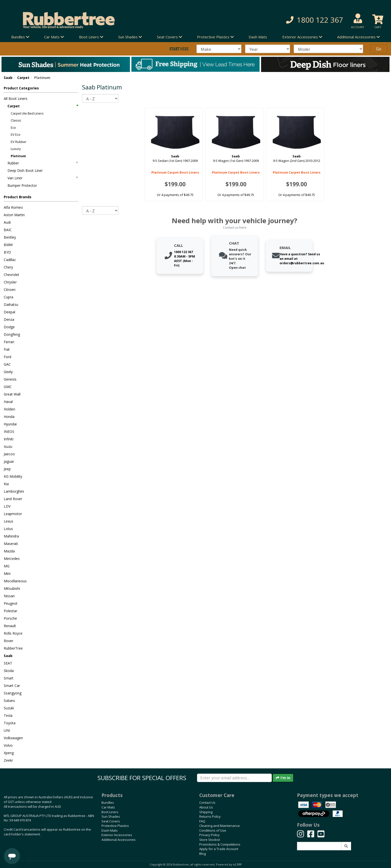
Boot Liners (110, 812)
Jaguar (9, 461)
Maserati (11, 544)
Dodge (9, 327)
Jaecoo (9, 454)
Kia (6, 484)
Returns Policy (210, 816)
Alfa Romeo (13, 207)
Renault (10, 626)
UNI (7, 730)
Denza (9, 319)
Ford (7, 357)
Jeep (7, 469)
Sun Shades (111, 816)
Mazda (9, 551)
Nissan (9, 596)
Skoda (9, 671)
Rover (8, 641)
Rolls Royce (13, 633)
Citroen (10, 290)
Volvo (8, 745)
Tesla (8, 715)
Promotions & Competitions (220, 844)
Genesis (10, 379)
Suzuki (9, 708)
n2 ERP (237, 865)
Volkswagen (13, 738)
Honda (9, 417)
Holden (9, 409)
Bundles (108, 802)
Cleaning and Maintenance (220, 826)
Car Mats (108, 807)
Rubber (43, 163)
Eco (13, 128)
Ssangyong (13, 693)
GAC (7, 364)
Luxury (16, 149)
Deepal (9, 312)
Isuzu (8, 446)
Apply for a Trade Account (219, 849)
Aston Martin (14, 215)
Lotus (8, 529)
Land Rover (13, 499)
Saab (8, 78)
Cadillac (10, 260)
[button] (281, 20)
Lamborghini (14, 491)
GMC (8, 387)
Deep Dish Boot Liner (25, 170)
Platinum (18, 156)
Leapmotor (13, 514)
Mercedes (12, 559)
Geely (8, 372)
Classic (16, 120)
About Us (206, 807)
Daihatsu (11, 304)
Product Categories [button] (21, 88)
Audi (7, 222)
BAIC (8, 230)
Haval (8, 402)
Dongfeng (12, 334)
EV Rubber (19, 142)
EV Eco (16, 134)
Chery (8, 267)
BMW (8, 245)
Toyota (10, 723)
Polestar (10, 611)
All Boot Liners (16, 99)
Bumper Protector (22, 185)
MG (7, 566)
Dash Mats (258, 37)
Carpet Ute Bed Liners (27, 113)
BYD (7, 252)
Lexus (8, 521)
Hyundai (10, 424)
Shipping (206, 812)
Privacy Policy (209, 835)
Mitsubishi (12, 588)
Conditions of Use (213, 830)
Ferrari (9, 342)
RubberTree (13, 648)
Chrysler (10, 282)
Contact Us (207, 802)
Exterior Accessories (117, 835)
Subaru (9, 701)
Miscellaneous (15, 581)
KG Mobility (13, 476)
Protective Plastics (115, 826)
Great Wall (12, 394)
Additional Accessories (119, 840)
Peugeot (11, 603)
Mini (7, 573)
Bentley (10, 237)
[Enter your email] (234, 778)
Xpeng (9, 753)
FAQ (202, 821)
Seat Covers (111, 821)
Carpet (23, 78)
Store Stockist (210, 840)
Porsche (10, 618)
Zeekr (8, 760)
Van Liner (43, 178)
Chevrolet (11, 275)
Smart (9, 678)
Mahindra (11, 536)
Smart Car (12, 686)
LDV (7, 506)
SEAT (8, 663)
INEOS (9, 432)
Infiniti (9, 439)
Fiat (7, 349)
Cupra (8, 297)
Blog (202, 854)
